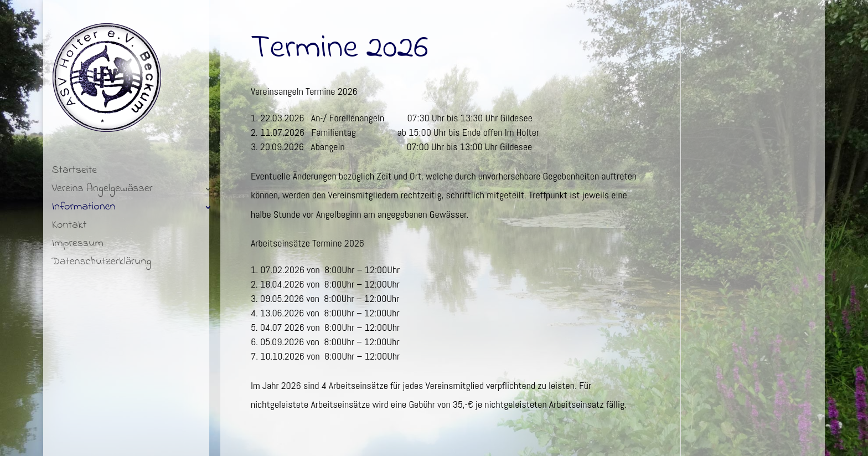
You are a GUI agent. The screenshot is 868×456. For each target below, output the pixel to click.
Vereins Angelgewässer (102, 191)
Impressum (77, 246)
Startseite (74, 173)
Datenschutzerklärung (101, 264)
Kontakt (69, 227)
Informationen (83, 209)
